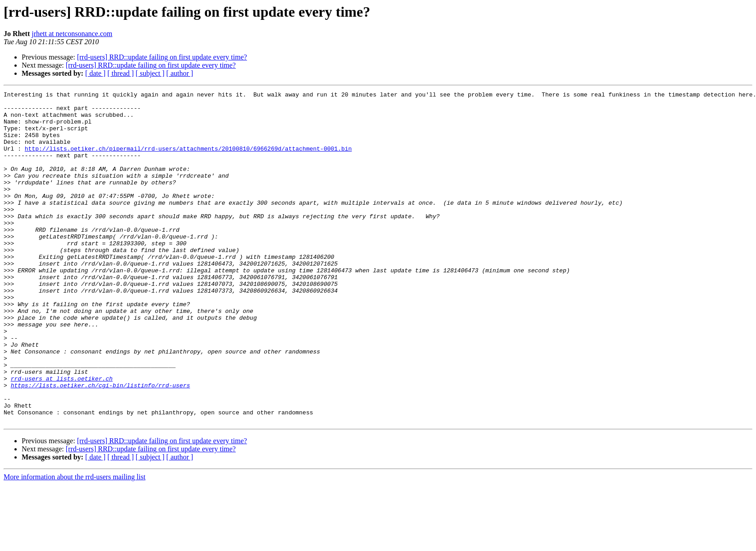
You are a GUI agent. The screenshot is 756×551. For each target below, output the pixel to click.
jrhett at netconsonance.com (72, 34)
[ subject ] (150, 73)
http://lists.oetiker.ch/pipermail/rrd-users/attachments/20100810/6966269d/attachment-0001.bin (188, 161)
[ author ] (180, 73)
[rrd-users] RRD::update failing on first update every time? (162, 57)
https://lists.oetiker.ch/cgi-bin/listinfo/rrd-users (101, 445)
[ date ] (95, 73)
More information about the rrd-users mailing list (75, 543)
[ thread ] (121, 73)
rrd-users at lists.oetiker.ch (62, 436)
